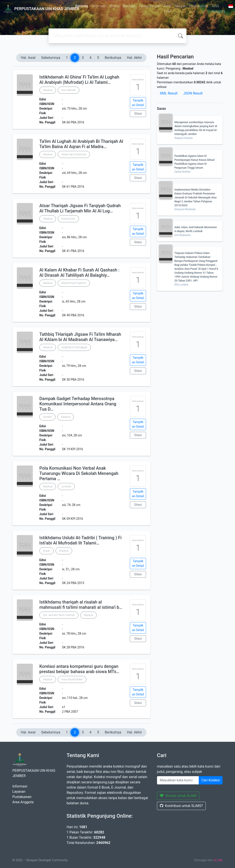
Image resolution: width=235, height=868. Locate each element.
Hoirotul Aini (68, 219)
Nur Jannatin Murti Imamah (59, 615)
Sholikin (47, 417)
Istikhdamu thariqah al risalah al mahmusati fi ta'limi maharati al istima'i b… (81, 605)
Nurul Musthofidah (72, 679)
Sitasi (138, 114)
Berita (115, 6)
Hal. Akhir (134, 58)
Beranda (82, 6)
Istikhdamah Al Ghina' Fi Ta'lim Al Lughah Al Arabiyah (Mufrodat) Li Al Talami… (79, 80)
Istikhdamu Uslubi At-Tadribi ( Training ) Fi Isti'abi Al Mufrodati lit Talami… (80, 540)
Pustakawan (199, 6)
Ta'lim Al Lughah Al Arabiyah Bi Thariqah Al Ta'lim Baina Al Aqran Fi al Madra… (81, 144)
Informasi (99, 6)
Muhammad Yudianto (74, 283)
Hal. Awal (28, 58)
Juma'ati (66, 486)
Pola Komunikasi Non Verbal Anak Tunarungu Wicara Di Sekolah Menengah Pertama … (79, 473)
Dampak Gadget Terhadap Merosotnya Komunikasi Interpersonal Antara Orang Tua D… (78, 404)
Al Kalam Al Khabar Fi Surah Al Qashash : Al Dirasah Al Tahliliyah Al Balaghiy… (79, 273)
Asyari (47, 551)
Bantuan (129, 6)
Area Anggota (218, 9)
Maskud (48, 90)
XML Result (169, 93)
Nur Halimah (69, 90)
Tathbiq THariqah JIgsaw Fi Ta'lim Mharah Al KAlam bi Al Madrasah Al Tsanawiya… (80, 337)
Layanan (19, 792)
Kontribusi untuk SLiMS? (181, 806)
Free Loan (168, 9)
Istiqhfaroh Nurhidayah (74, 347)
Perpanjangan (150, 6)
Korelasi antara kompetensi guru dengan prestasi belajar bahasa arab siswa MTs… (79, 669)
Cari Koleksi (211, 780)
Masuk (181, 6)
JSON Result (193, 93)
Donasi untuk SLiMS (178, 796)
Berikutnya (113, 58)
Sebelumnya (51, 58)
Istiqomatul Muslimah (74, 154)
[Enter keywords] (178, 780)
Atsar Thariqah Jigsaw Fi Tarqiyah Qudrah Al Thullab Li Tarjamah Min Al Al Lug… (80, 208)
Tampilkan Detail (138, 103)
